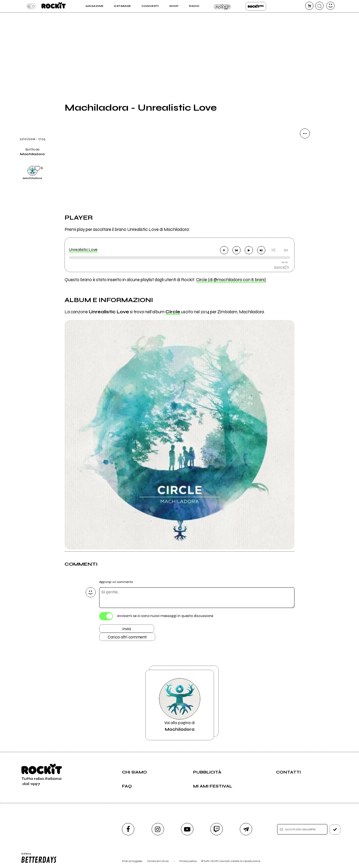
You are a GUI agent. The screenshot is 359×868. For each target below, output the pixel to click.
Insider (222, 6)
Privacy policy (188, 861)
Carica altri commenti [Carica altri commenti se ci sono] (127, 637)
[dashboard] (330, 6)
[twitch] (217, 829)
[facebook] (128, 829)
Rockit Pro (256, 6)
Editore (38, 858)
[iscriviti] (335, 830)
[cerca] (319, 6)
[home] (54, 6)
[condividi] (305, 133)
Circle (173, 312)
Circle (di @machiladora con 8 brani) (231, 280)
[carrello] (309, 6)
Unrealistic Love (83, 250)
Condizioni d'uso (158, 861)
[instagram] (158, 829)
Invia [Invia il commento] (127, 629)
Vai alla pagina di (180, 705)
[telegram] (246, 829)
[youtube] (187, 829)
